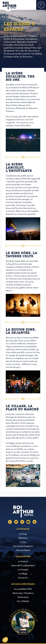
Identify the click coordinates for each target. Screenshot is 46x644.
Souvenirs (23, 578)
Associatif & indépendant (23, 565)
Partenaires (23, 597)
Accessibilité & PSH (23, 589)
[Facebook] (10, 523)
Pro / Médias (23, 601)
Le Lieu (23, 542)
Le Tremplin (23, 569)
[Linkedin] (34, 523)
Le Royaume (23, 529)
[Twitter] (16, 523)
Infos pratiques (23, 550)
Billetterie (23, 538)
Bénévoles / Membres (23, 593)
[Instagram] (22, 523)
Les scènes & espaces (23, 546)
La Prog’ (23, 534)
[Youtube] (28, 523)
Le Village (23, 574)
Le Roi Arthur (23, 556)
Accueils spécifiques (23, 584)
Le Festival (23, 561)
